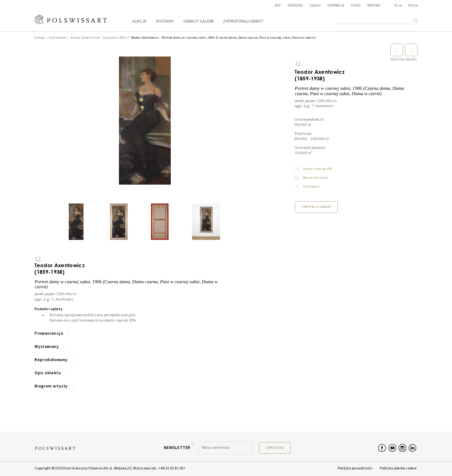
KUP (278, 5)
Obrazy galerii (198, 22)
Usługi (315, 5)
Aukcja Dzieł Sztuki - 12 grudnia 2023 (99, 38)
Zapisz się (275, 448)
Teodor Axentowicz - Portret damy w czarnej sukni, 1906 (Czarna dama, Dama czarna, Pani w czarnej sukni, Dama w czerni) (223, 38)
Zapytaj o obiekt (316, 207)
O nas (356, 5)
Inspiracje (336, 5)
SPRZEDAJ (295, 5)
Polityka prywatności (355, 468)
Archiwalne (57, 38)
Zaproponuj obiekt (243, 21)
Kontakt (374, 5)
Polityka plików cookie (398, 468)
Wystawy (165, 22)
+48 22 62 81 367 (172, 468)
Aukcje (139, 22)
